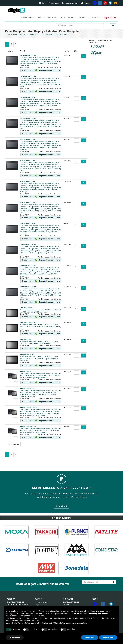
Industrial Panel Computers (99, 47)
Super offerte (110, 18)
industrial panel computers (55, 35)
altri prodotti (68, 18)
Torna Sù (14, 444)
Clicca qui (61, 506)
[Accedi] (86, 3)
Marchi (83, 18)
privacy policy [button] (89, 611)
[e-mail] (113, 582)
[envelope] (116, 3)
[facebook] (95, 3)
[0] (42, 3)
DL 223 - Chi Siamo (41, 603)
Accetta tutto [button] (108, 637)
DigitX (8, 35)
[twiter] (110, 3)
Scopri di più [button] (15, 637)
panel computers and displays (26, 35)
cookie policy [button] (41, 616)
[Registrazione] (70, 3)
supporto (95, 18)
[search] (113, 25)
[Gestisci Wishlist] (53, 3)
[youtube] (105, 3)
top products (27, 18)
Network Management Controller (97, 53)
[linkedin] (100, 3)
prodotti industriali (48, 18)
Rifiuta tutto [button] (90, 637)
